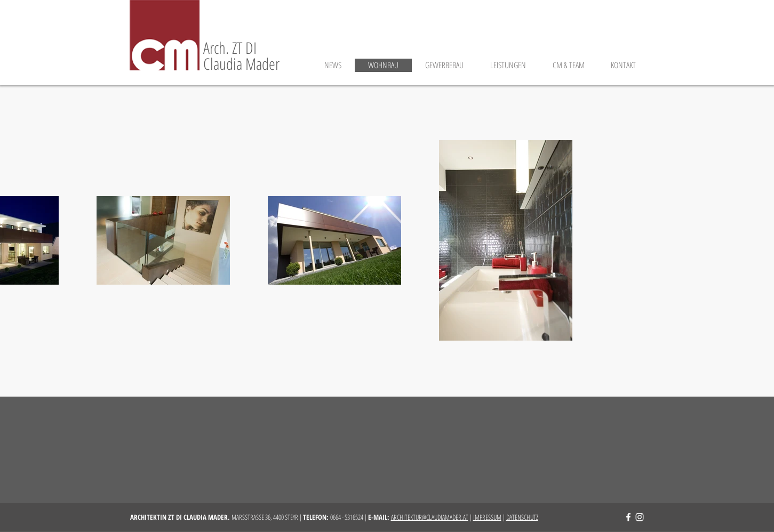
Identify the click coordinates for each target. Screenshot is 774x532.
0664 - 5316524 (347, 517)
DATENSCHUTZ (522, 517)
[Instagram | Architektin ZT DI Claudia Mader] (640, 517)
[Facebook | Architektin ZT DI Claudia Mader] (628, 517)
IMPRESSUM (487, 517)
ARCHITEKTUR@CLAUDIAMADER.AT (430, 517)
